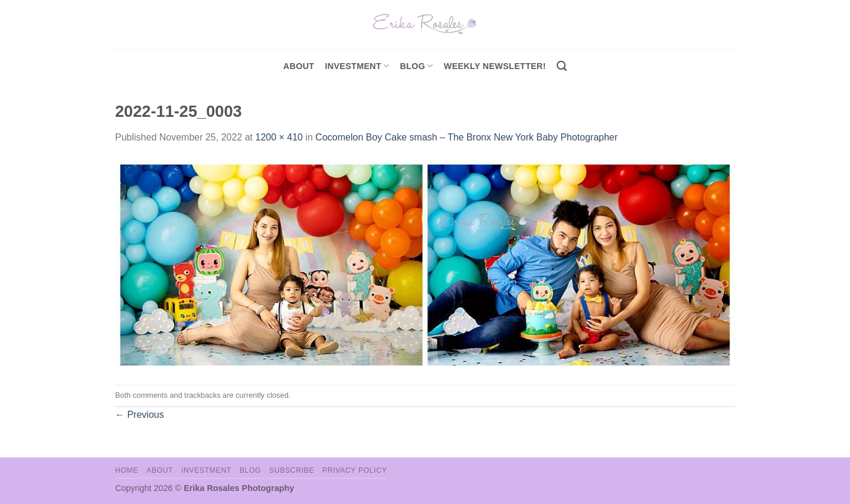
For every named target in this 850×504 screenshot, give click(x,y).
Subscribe (292, 470)
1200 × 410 (279, 137)
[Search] (562, 66)
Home (127, 470)
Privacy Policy (354, 470)
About (299, 66)
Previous (140, 415)
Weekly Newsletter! (495, 66)
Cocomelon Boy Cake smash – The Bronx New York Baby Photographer (466, 137)
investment (357, 66)
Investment (206, 470)
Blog (417, 66)
